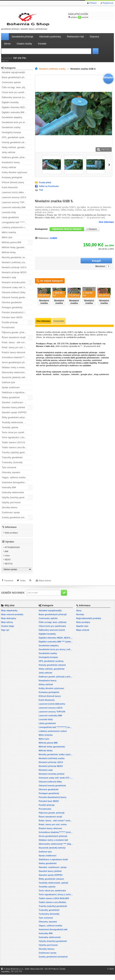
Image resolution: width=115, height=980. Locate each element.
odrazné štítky (65, 359)
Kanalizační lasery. (11, 166)
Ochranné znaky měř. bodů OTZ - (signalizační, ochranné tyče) (17, 291)
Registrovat (108, 3)
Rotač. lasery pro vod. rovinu (16, 351)
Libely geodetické (10, 221)
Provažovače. (8, 331)
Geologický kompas (11, 136)
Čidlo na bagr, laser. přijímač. (16, 91)
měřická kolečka (53, 356)
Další (110, 168)
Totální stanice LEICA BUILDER (17, 446)
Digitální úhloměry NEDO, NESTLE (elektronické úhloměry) (17, 111)
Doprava (94, 40)
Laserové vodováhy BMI (14, 211)
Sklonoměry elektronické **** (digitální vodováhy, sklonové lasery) (17, 376)
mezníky (87, 359)
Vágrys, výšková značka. (14, 481)
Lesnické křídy (9, 216)
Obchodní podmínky (50, 40)
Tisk (41, 194)
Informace (11, 531)
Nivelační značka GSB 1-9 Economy (74, 303)
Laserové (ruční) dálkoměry (15, 196)
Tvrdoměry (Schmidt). (12, 466)
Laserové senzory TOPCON (15, 206)
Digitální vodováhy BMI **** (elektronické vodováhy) (17, 116)
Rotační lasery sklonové (13, 356)
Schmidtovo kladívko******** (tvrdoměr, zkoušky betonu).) (17, 361)
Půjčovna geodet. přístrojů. (15, 336)
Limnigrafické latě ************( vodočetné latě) (17, 226)
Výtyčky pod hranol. (11, 506)
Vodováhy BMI (9, 491)
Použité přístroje (10, 326)
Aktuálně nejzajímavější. (14, 76)
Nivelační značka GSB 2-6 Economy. (104, 303)
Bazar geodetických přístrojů (16, 81)
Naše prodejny (11, 536)
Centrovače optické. (11, 86)
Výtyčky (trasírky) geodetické (16, 501)
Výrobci (10, 547)
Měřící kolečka (9, 236)
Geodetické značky (11, 131)
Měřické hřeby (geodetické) (15, 251)
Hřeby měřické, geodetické (15, 151)
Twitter (23, 588)
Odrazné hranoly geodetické (16, 301)
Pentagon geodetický (12, 311)
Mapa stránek (45, 588)
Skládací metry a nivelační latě (17, 371)
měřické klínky (75, 361)
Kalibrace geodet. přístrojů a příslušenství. (17, 161)
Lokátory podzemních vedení (16, 231)
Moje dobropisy (9, 624)
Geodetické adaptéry (12, 121)
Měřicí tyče (7, 241)
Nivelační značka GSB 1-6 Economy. (44, 303)
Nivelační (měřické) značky (15, 266)
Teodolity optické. (10, 431)
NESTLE (9, 569)
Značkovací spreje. (11, 516)
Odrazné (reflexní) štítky (13, 296)
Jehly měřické (8, 156)
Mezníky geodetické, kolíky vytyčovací (17, 261)
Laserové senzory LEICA (14, 201)
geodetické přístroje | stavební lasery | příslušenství (18, 23)
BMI (6, 557)
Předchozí (36, 292)
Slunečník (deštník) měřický (15, 381)
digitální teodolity (53, 354)
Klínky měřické (9, 171)
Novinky (80, 620)
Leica (7, 561)
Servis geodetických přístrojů (16, 366)
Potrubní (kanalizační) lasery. (16, 316)
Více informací (106, 226)
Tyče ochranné (9, 471)
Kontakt (42, 47)
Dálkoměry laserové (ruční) (15, 101)
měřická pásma (50, 359)
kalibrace (74, 364)
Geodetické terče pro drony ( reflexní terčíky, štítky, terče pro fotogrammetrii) (17, 126)
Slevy (79, 616)
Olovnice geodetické (12, 306)
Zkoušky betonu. (10, 511)
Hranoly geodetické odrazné (15, 146)
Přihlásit (93, 3)
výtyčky (44, 361)
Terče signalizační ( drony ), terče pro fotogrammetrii (17, 441)
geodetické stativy (58, 361)
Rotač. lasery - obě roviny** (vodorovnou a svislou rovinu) (17, 346)
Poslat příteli (45, 186)
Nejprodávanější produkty (89, 624)
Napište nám (82, 631)
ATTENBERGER (12, 553)
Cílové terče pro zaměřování (16, 96)
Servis (7, 47)
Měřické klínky (9, 256)
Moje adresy (7, 628)
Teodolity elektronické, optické (16, 426)
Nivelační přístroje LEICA (14, 271)
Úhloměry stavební (11, 476)
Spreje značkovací (11, 391)
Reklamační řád (75, 40)
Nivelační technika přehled (15, 286)
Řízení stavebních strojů (14, 341)
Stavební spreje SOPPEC (14, 416)
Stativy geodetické (11, 401)
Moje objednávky (9, 616)
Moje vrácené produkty (12, 620)
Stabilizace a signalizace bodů (17, 396)
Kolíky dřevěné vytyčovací (15, 176)
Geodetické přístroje (22, 40)
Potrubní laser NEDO (12, 321)
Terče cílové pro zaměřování (16, 436)
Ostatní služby (24, 47)
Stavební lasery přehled (13, 411)
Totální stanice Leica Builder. (16, 451)
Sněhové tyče (8, 386)
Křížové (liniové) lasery (13, 186)
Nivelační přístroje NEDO (14, 276)
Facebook (9, 588)
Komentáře (59, 320)
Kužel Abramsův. (10, 191)
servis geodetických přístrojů (54, 364)
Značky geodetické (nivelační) (16, 521)
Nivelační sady (9, 281)
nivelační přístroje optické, (76, 354)
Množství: (74, 265)
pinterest (104, 373)
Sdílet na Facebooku (49, 190)
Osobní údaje (8, 631)
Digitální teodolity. (10, 106)
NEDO (8, 565)
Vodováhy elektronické (13, 496)
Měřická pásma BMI (11, 246)
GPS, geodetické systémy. (15, 141)
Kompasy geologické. (12, 181)
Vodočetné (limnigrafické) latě (16, 486)
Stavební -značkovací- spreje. (16, 406)
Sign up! (5, 635)
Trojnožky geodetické (12, 461)
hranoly (78, 359)
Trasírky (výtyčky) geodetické (16, 456)
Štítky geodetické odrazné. (15, 421)
